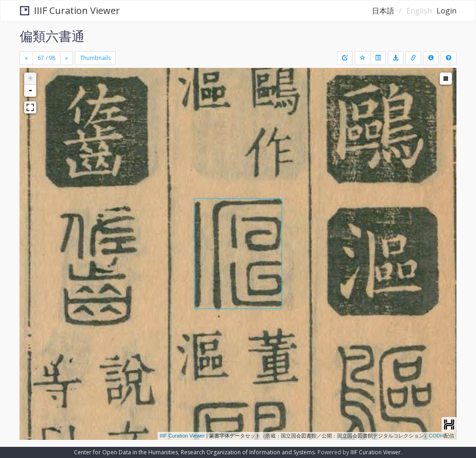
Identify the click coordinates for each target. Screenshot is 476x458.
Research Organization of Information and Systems (248, 452)
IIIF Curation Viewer (70, 10)
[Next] (66, 58)
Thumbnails (95, 58)
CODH (436, 436)
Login (446, 11)
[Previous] (26, 58)
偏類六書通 (52, 36)
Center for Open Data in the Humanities (126, 452)
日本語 (383, 11)
